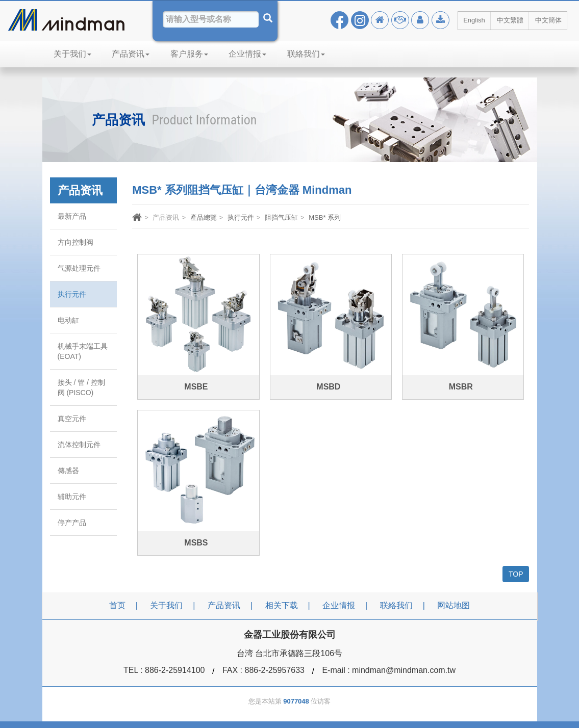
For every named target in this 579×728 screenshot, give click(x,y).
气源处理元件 (79, 268)
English (474, 20)
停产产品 (72, 523)
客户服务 (189, 54)
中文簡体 (548, 20)
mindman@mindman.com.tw (404, 670)
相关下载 (282, 605)
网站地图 (454, 605)
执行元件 (72, 294)
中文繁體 (510, 20)
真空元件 (72, 419)
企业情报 (247, 54)
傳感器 (68, 471)
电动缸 (68, 320)
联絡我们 (306, 54)
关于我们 (72, 54)
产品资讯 (131, 54)
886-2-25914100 (175, 670)
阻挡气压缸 (281, 217)
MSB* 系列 (325, 217)
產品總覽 (204, 217)
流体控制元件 (79, 445)
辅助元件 (72, 497)
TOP (516, 574)
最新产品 (72, 216)
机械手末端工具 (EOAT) (83, 351)
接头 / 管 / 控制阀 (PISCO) (81, 387)
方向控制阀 (75, 242)
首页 (117, 605)
